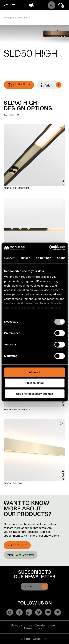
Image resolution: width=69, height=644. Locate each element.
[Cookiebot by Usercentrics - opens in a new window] (49, 248)
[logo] (31, 5)
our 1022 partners (27, 277)
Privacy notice (22, 625)
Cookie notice (45, 625)
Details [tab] (26, 258)
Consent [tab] (10, 258)
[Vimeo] (38, 612)
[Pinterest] (58, 612)
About (26, 639)
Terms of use (33, 628)
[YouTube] (48, 612)
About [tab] (61, 258)
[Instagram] (10, 612)
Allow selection (34, 383)
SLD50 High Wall (14, 483)
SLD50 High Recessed (17, 188)
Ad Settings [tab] (43, 258)
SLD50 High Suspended (17, 410)
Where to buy (17, 545)
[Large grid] (11, 115)
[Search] (52, 5)
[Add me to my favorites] (62, 55)
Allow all (34, 372)
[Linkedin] (29, 612)
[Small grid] (17, 115)
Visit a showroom (21, 555)
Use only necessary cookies (34, 394)
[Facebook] (19, 612)
